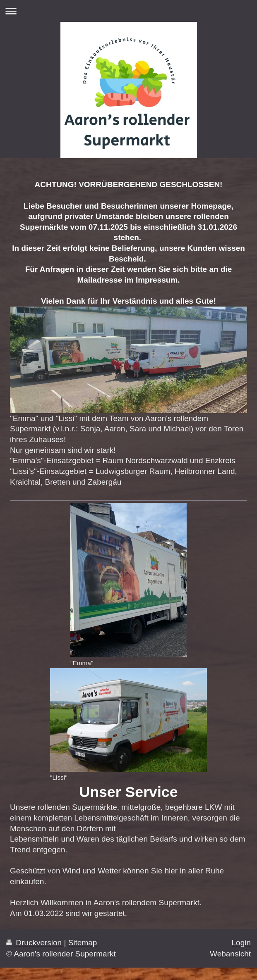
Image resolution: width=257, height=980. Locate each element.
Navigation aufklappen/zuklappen (128, 11)
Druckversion (35, 943)
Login (241, 943)
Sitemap (83, 943)
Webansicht (230, 954)
